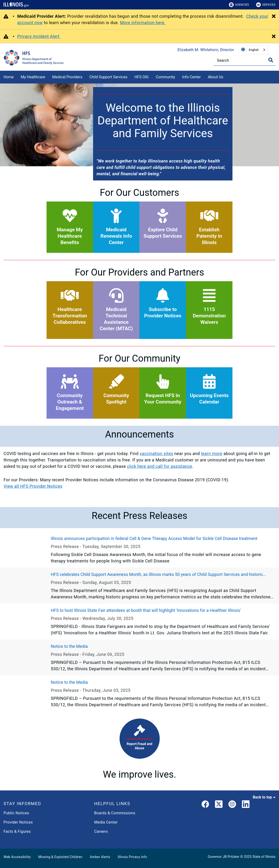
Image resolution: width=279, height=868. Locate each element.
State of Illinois (264, 857)
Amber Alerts (100, 857)
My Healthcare (33, 77)
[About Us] (227, 76)
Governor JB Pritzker (224, 857)
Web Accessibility (17, 857)
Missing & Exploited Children (60, 857)
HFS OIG (142, 77)
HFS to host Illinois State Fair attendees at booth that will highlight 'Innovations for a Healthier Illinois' (146, 610)
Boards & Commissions (115, 813)
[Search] (244, 60)
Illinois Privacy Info (132, 857)
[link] (205, 805)
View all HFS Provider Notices (33, 486)
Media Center (106, 822)
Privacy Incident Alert (39, 36)
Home (9, 77)
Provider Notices (18, 822)
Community (165, 77)
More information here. (143, 23)
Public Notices (16, 813)
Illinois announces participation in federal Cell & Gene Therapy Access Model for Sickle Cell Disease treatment (154, 538)
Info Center (191, 77)
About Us (216, 77)
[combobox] (257, 50)
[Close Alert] (274, 17)
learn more (212, 454)
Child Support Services (108, 77)
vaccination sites (156, 454)
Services (266, 5)
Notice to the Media (69, 646)
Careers (101, 831)
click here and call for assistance (160, 466)
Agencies (239, 5)
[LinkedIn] (246, 805)
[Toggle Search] (271, 60)
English (254, 50)
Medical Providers (67, 77)
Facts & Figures (17, 831)
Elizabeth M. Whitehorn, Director (206, 50)
